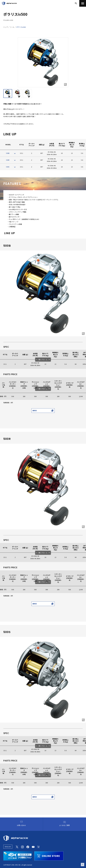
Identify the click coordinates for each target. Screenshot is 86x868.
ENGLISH (8, 847)
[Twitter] (17, 847)
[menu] (83, 3)
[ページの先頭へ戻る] (83, 865)
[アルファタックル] (9, 3)
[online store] (49, 856)
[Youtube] (33, 847)
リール (12, 27)
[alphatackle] (43, 838)
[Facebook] (28, 847)
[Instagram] (22, 847)
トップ (6, 27)
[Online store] (39, 847)
